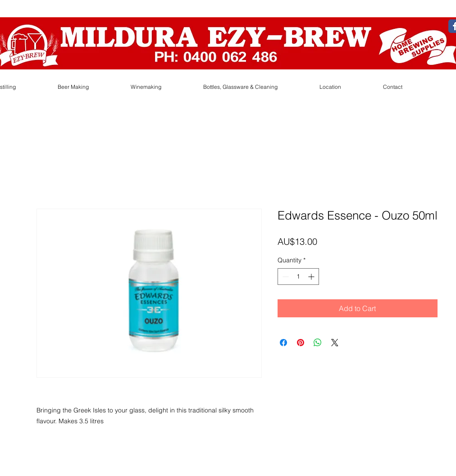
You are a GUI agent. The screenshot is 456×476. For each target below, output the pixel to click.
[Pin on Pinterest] (301, 343)
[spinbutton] (298, 277)
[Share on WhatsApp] (318, 343)
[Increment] (312, 277)
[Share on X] (335, 343)
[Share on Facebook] (283, 343)
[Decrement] (285, 277)
